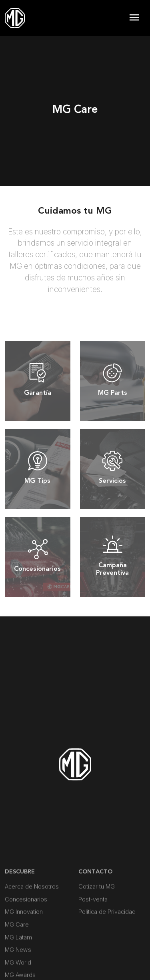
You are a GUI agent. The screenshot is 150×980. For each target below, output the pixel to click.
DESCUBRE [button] (20, 917)
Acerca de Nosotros (32, 932)
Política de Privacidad (107, 957)
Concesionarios (26, 945)
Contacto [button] (95, 917)
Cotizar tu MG (97, 932)
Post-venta (93, 945)
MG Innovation (24, 957)
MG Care (17, 970)
